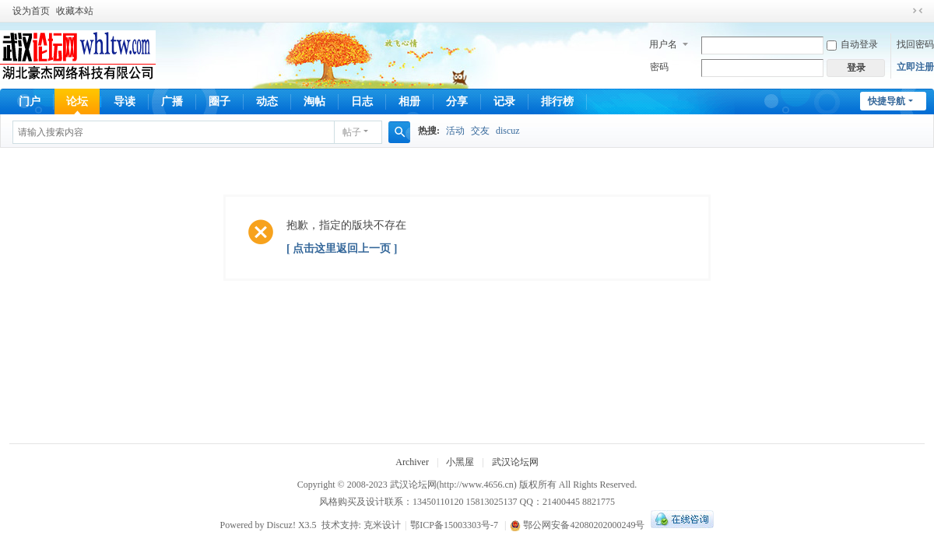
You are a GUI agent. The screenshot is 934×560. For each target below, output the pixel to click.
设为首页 (31, 11)
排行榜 (557, 101)
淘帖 (314, 101)
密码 (659, 67)
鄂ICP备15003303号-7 (454, 525)
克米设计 (382, 525)
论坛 (77, 101)
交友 (480, 131)
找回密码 (915, 44)
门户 (30, 101)
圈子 (219, 101)
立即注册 (915, 67)
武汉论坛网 (515, 462)
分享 (457, 101)
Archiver (412, 462)
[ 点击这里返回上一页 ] (342, 248)
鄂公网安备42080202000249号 (577, 525)
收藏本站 (75, 11)
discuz (508, 131)
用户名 (663, 44)
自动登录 (852, 44)
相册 (409, 101)
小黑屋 (460, 462)
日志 (362, 101)
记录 (504, 101)
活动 (455, 131)
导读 (125, 101)
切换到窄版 (918, 11)
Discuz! (281, 525)
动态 (267, 101)
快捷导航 (887, 101)
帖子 (352, 132)
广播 (172, 101)
